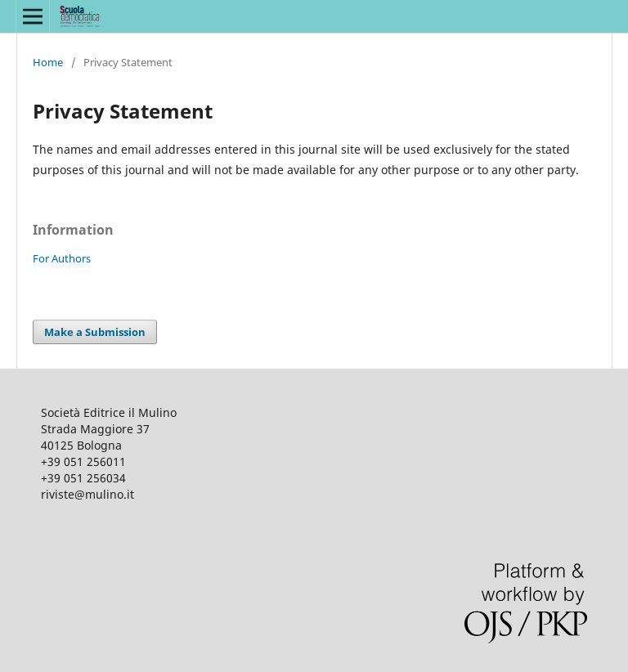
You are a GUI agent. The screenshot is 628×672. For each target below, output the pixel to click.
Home (48, 62)
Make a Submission (95, 332)
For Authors (62, 258)
